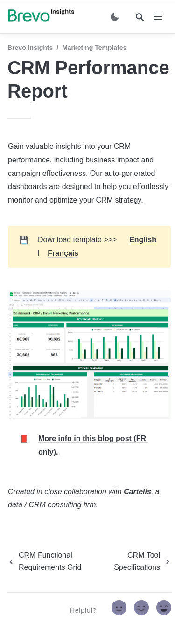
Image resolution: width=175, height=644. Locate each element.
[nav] (158, 17)
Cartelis (137, 492)
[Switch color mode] (115, 17)
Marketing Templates (94, 48)
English (143, 240)
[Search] (140, 17)
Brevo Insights (30, 48)
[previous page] (54, 561)
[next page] (138, 561)
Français (63, 253)
